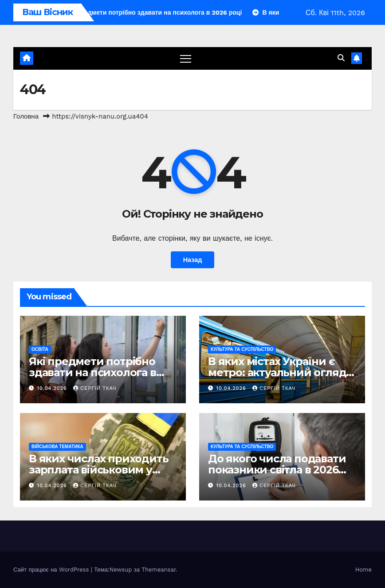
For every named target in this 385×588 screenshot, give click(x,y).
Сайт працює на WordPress (52, 570)
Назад (193, 260)
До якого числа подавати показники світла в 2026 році (277, 470)
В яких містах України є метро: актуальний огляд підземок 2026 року (277, 372)
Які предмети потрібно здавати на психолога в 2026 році (92, 372)
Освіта (40, 349)
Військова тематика (57, 447)
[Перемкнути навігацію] (186, 58)
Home (363, 570)
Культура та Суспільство (242, 349)
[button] (341, 58)
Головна (26, 116)
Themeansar (159, 570)
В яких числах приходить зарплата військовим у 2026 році (98, 470)
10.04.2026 (53, 388)
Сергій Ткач (95, 388)
